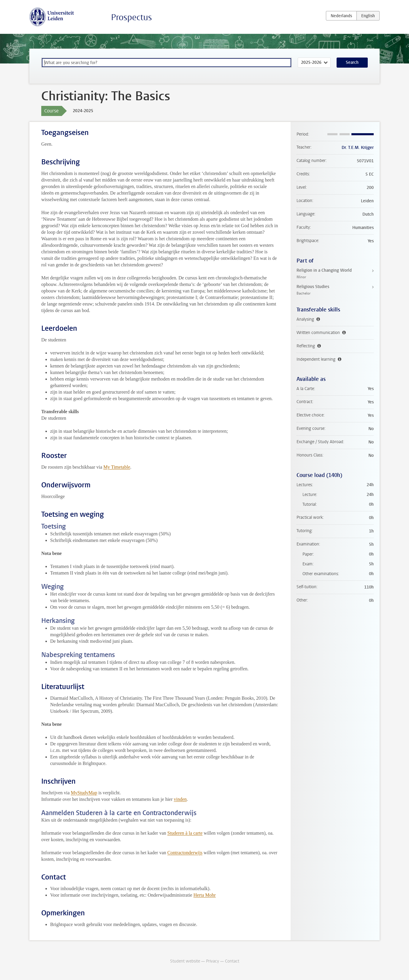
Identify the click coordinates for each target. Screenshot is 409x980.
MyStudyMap (84, 793)
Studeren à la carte (185, 833)
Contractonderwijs (185, 853)
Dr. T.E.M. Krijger (358, 148)
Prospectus (131, 17)
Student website (185, 961)
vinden (180, 799)
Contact (232, 961)
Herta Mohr (205, 895)
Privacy (213, 961)
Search (352, 62)
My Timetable (117, 467)
